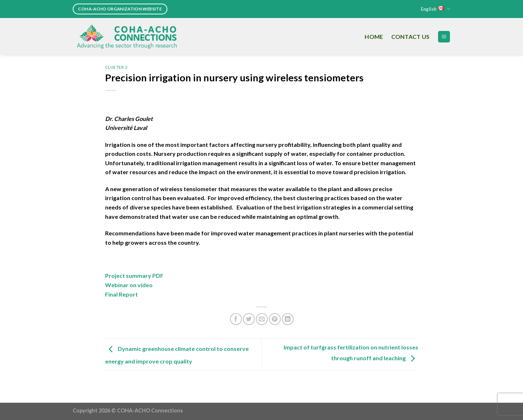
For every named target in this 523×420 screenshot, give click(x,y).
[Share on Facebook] (236, 319)
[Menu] (444, 37)
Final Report (121, 294)
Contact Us (411, 37)
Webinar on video (129, 285)
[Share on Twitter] (249, 319)
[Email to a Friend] (262, 319)
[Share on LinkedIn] (288, 319)
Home (374, 37)
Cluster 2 (116, 67)
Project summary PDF (134, 276)
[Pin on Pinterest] (275, 319)
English (436, 9)
